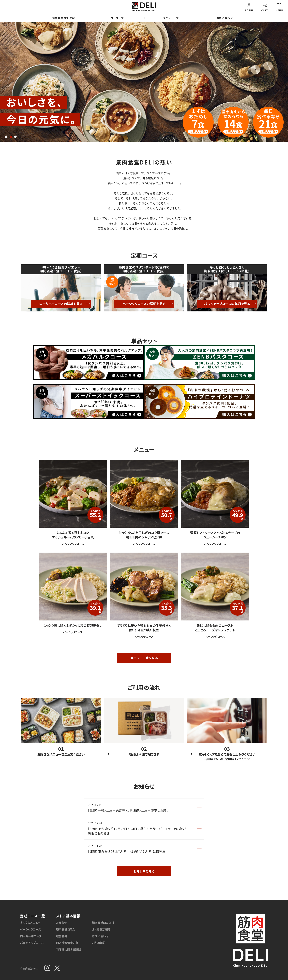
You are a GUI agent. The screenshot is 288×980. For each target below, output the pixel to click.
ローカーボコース (31, 936)
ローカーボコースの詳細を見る (61, 304)
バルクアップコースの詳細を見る (227, 304)
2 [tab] (11, 137)
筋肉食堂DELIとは (64, 18)
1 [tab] (6, 137)
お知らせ (61, 923)
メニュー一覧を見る (144, 658)
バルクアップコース (32, 943)
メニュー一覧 (171, 18)
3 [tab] (15, 137)
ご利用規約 (99, 943)
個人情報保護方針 (67, 943)
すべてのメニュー (30, 923)
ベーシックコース (30, 929)
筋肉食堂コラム (65, 929)
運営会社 (62, 936)
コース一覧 (117, 18)
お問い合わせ (225, 18)
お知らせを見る (144, 871)
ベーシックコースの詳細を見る (144, 304)
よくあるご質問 (101, 929)
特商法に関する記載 (68, 949)
